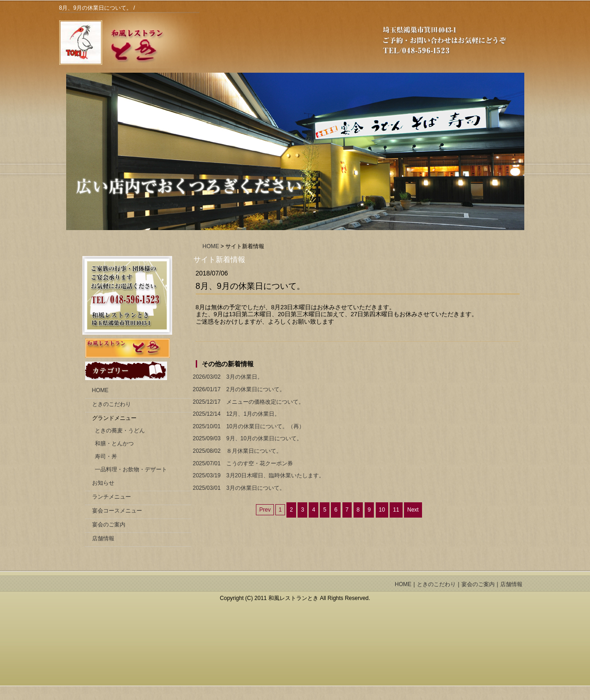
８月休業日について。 (236, 451)
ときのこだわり (112, 404)
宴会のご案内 (109, 525)
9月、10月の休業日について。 (247, 439)
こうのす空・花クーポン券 (242, 464)
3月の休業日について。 (238, 488)
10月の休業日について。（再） (248, 427)
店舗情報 (103, 538)
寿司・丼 (106, 456)
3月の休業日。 (227, 377)
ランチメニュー (112, 497)
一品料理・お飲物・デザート (131, 469)
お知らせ (103, 483)
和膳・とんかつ (114, 444)
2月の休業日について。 (238, 390)
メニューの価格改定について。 (248, 402)
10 (382, 510)
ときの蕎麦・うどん (120, 431)
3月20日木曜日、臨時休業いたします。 (258, 476)
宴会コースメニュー (117, 511)
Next (413, 510)
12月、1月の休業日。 (236, 414)
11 (396, 510)
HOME (211, 246)
